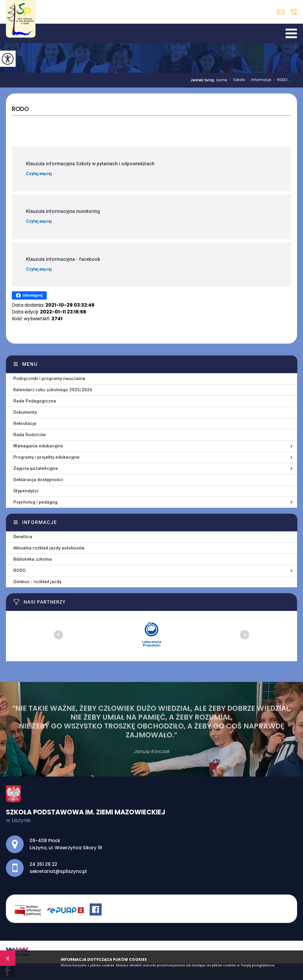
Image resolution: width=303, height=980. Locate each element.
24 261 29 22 (294, 12)
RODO (20, 109)
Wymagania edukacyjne (38, 446)
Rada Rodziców (30, 435)
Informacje (258, 80)
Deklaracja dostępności (38, 480)
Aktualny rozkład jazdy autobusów (49, 548)
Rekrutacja (25, 423)
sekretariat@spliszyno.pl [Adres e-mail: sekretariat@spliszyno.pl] (58, 871)
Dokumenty (25, 412)
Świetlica (23, 537)
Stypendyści (26, 491)
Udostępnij (29, 295)
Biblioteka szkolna (33, 559)
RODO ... (281, 80)
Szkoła (236, 80)
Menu (30, 364)
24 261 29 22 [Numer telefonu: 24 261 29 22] (43, 864)
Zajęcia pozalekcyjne (36, 468)
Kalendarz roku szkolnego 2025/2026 (53, 390)
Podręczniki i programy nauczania (49, 379)
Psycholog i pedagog (35, 502)
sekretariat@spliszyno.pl (281, 12)
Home (222, 80)
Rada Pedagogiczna (35, 401)
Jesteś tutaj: (203, 80)
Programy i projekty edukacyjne (46, 457)
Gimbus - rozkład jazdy (37, 582)
